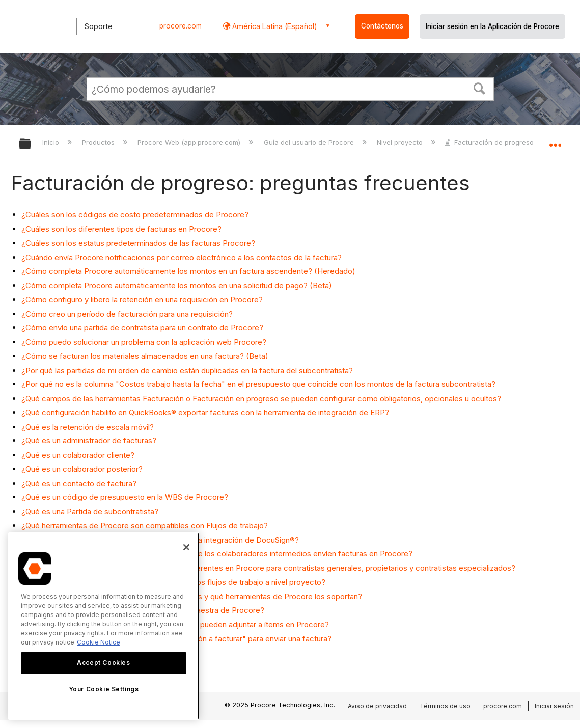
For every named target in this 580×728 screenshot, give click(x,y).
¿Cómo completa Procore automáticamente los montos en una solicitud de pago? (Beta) (177, 285)
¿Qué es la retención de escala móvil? (88, 427)
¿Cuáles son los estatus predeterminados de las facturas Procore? (138, 243)
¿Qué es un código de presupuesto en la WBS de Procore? (125, 497)
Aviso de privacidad (377, 706)
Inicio (52, 142)
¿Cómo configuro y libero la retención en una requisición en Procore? (142, 300)
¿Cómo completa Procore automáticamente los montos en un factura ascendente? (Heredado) (188, 271)
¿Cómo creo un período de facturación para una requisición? (127, 314)
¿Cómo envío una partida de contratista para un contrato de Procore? (142, 328)
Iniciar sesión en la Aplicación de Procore (492, 26)
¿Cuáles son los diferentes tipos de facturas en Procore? (121, 229)
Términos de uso (445, 706)
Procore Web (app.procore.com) (190, 142)
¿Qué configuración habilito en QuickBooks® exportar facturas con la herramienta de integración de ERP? (205, 413)
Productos (99, 142)
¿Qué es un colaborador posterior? (82, 469)
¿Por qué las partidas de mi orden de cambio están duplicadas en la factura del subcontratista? (187, 370)
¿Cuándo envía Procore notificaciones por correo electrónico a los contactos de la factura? (182, 257)
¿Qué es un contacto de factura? (79, 483)
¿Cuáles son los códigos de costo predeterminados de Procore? (135, 215)
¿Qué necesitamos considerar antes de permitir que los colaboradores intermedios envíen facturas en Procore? (217, 554)
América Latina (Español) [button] (274, 26)
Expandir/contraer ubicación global (555, 141)
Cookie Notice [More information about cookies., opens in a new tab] (99, 642)
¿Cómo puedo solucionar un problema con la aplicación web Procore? (144, 342)
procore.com (181, 26)
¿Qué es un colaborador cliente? (78, 455)
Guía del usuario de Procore (310, 142)
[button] (479, 88)
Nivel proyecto (401, 142)
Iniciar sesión (554, 706)
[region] (104, 626)
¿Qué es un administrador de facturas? (89, 441)
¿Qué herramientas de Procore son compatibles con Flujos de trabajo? (145, 526)
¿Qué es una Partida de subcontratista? (90, 511)
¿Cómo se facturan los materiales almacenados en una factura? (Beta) (145, 356)
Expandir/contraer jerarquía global (32, 144)
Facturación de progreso (490, 142)
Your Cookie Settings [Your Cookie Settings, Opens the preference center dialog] (104, 689)
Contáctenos (382, 26)
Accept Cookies (103, 663)
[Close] (186, 547)
